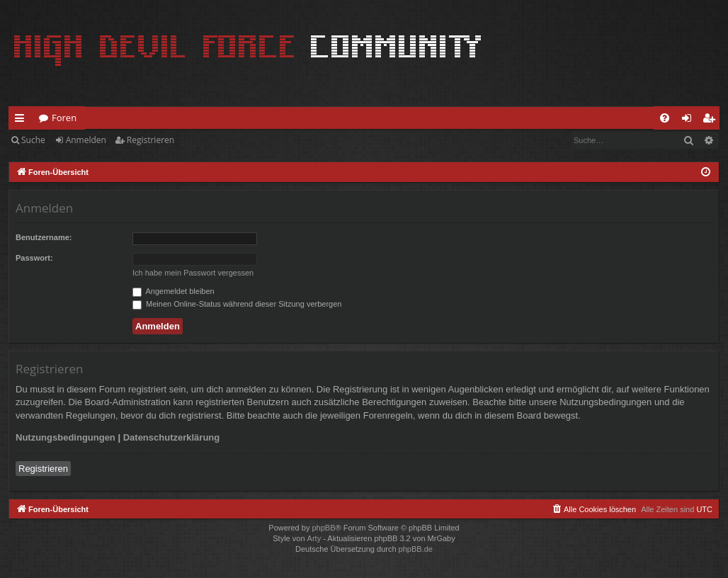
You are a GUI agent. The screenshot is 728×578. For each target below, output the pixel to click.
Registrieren (150, 140)
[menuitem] (665, 118)
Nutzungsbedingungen (66, 437)
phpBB (323, 528)
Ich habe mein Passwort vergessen (193, 273)
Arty (314, 538)
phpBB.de (416, 549)
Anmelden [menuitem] (690, 120)
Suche (33, 140)
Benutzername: (44, 237)
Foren (64, 118)
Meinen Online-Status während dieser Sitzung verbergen (237, 304)
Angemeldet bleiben (174, 291)
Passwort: (34, 258)
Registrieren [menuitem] (712, 120)
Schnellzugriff (22, 120)
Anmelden (86, 140)
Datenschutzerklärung (172, 437)
